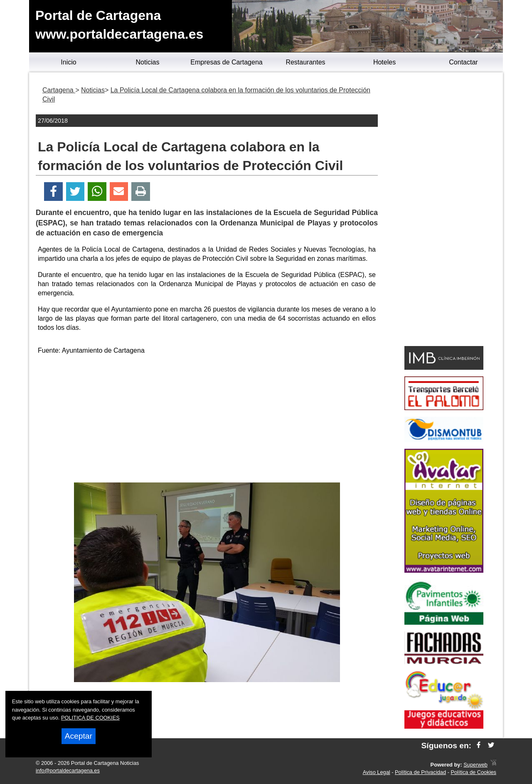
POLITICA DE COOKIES (90, 718)
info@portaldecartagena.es (68, 770)
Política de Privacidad (420, 772)
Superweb (475, 765)
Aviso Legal (377, 772)
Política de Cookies (473, 772)
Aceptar (79, 736)
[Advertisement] (207, 420)
